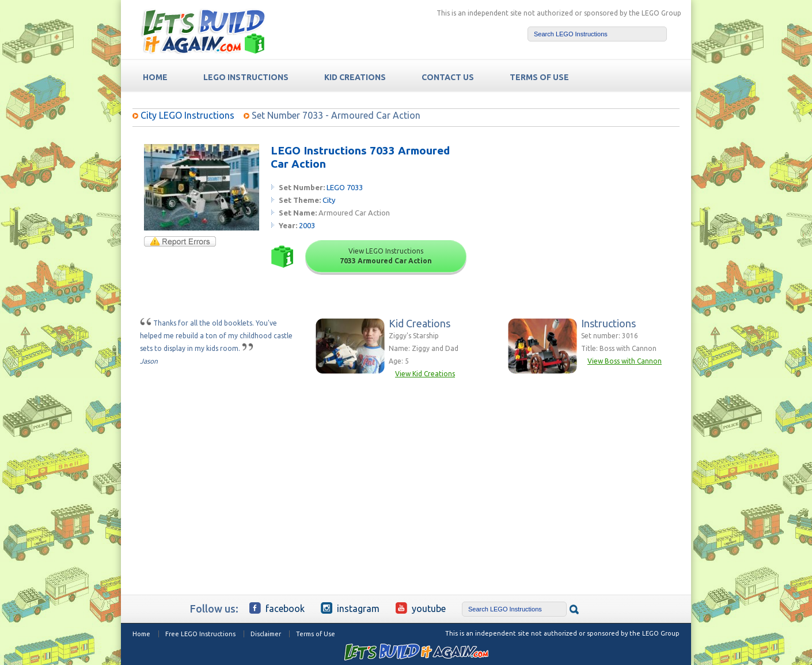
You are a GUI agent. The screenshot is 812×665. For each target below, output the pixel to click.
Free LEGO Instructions (200, 634)
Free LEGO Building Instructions (203, 31)
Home (141, 634)
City (329, 200)
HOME (155, 77)
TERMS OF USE (539, 77)
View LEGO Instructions (386, 256)
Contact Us (448, 77)
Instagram (350, 608)
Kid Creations (355, 77)
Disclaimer (266, 634)
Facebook (277, 608)
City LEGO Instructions (187, 115)
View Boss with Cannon (625, 361)
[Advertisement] (591, 216)
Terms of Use (316, 634)
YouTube (421, 608)
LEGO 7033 (345, 187)
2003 (307, 225)
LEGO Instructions (246, 77)
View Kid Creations (425, 374)
